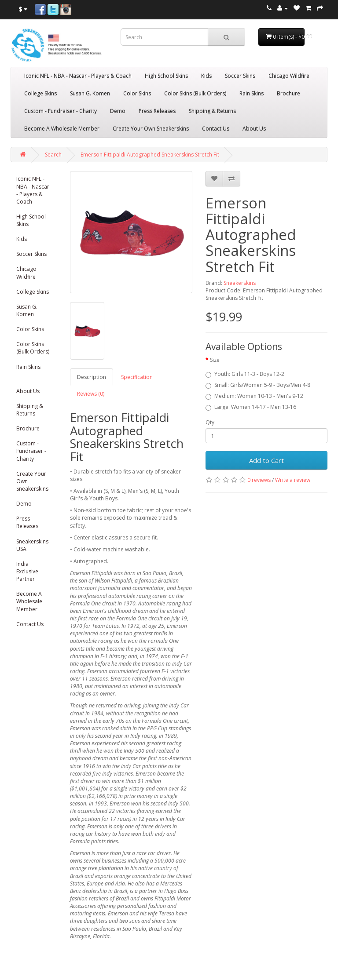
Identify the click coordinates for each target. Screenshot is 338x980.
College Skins (40, 93)
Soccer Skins (240, 76)
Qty (210, 422)
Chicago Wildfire (289, 76)
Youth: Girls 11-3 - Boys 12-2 (245, 374)
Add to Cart (266, 460)
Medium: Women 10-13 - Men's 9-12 (254, 396)
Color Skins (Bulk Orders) (195, 93)
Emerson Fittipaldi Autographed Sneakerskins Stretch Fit (150, 155)
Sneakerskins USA (32, 545)
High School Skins (166, 76)
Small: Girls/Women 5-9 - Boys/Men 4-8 (258, 385)
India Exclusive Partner (27, 571)
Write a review (293, 480)
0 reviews (259, 480)
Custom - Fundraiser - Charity (61, 111)
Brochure (288, 93)
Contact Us (216, 129)
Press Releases (157, 111)
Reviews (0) (91, 394)
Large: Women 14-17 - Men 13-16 (251, 407)
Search (53, 155)
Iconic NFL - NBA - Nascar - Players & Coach (78, 76)
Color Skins (137, 93)
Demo (118, 111)
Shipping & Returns (212, 111)
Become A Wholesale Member (62, 129)
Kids (206, 76)
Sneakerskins (240, 283)
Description (92, 377)
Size (215, 360)
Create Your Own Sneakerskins (151, 129)
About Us (254, 129)
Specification (137, 377)
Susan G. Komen (90, 93)
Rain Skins (252, 93)
